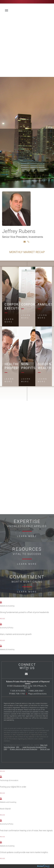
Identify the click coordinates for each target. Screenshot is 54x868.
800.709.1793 (18, 694)
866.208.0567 (37, 691)
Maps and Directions (37, 694)
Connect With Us (27, 666)
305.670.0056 (19, 691)
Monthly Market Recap (27, 252)
